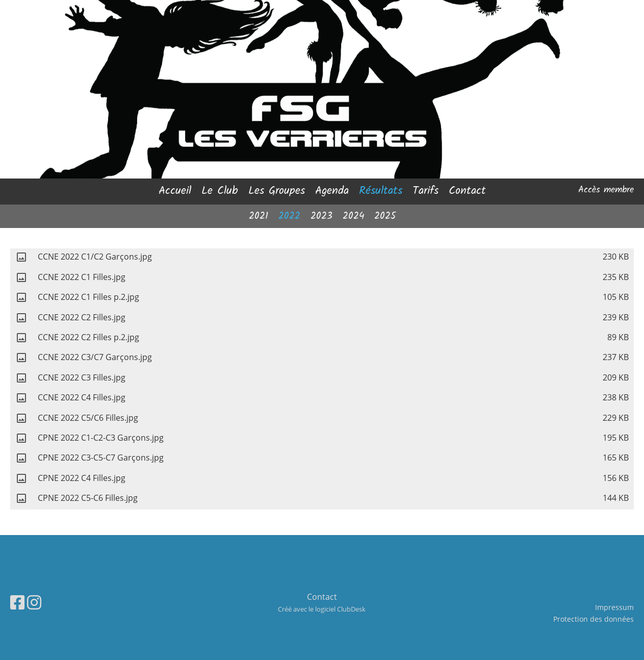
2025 (385, 216)
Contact (467, 191)
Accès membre (606, 190)
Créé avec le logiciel (322, 609)
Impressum (614, 607)
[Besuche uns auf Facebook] (17, 602)
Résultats (381, 191)
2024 (353, 216)
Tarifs (426, 191)
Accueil (175, 191)
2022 (289, 216)
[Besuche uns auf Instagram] (34, 602)
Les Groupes (277, 191)
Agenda (332, 191)
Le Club (220, 191)
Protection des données (594, 619)
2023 (321, 216)
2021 (259, 216)
